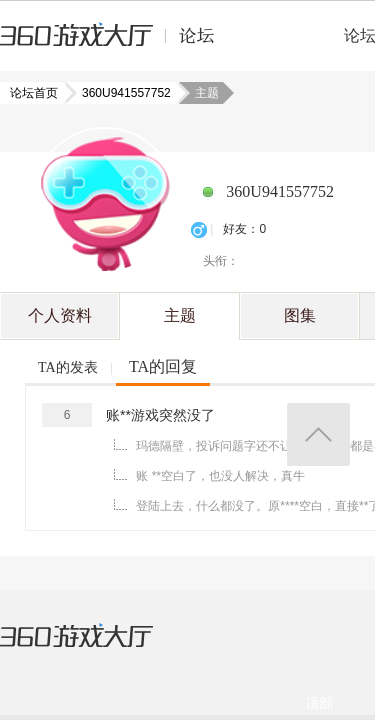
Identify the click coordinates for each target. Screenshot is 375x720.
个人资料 (60, 315)
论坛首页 (36, 93)
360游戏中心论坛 (115, 44)
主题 (180, 315)
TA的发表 (68, 367)
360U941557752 (120, 93)
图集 (300, 315)
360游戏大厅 (97, 648)
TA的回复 (163, 366)
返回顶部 (318, 434)
